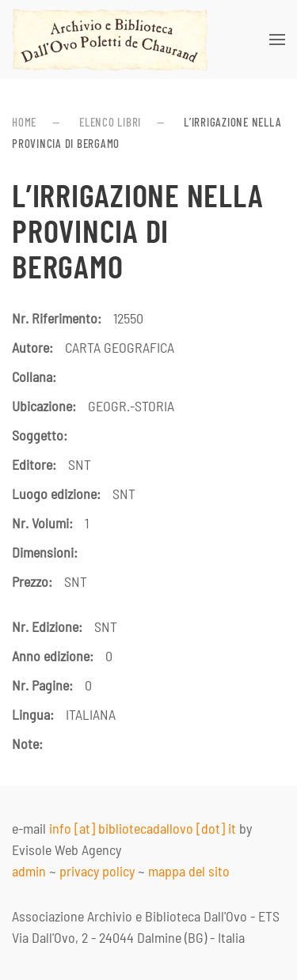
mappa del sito (189, 871)
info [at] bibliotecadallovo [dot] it (143, 828)
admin (29, 871)
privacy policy (97, 871)
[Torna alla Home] (110, 40)
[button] (277, 40)
